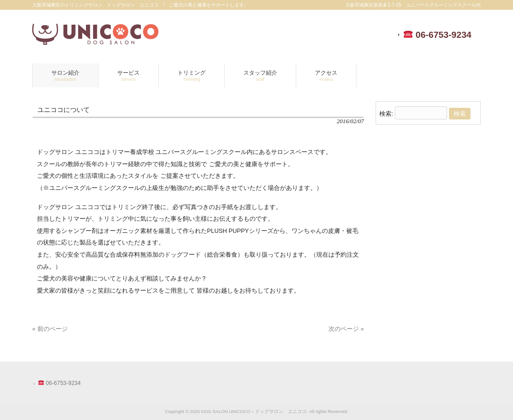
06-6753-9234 (438, 35)
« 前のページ (50, 329)
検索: (386, 114)
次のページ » (346, 329)
